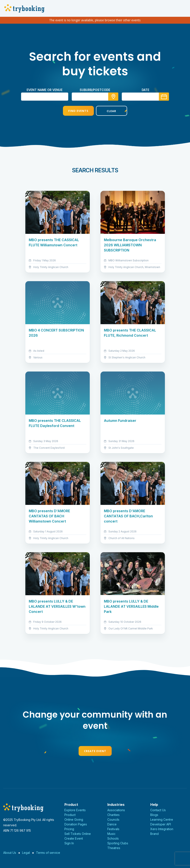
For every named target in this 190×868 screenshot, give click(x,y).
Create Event (95, 751)
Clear (111, 111)
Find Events (78, 111)
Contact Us (158, 810)
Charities (113, 815)
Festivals (113, 829)
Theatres (114, 848)
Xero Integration (162, 829)
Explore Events (75, 810)
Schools (113, 838)
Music (111, 834)
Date (145, 90)
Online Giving (74, 819)
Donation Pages (76, 824)
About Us (10, 853)
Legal (26, 853)
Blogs (154, 815)
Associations (116, 810)
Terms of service (48, 853)
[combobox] (95, 97)
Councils (113, 819)
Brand (154, 834)
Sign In (69, 843)
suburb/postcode (95, 90)
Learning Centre (162, 819)
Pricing (69, 829)
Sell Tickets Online (78, 834)
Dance (112, 824)
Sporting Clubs (118, 843)
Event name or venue (45, 90)
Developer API (161, 824)
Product (70, 815)
